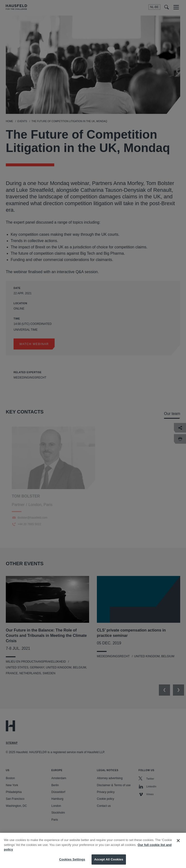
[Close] (178, 845)
